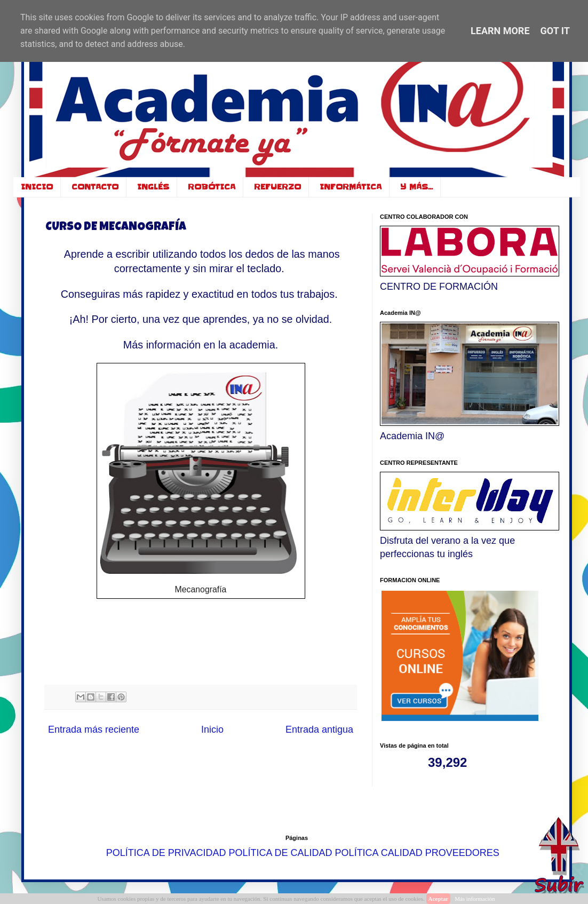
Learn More (500, 31)
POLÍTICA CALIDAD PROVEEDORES (417, 852)
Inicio (212, 729)
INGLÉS (153, 187)
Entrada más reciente (94, 729)
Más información (475, 899)
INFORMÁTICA (351, 187)
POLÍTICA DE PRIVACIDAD (166, 852)
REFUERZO (277, 187)
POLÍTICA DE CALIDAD (281, 852)
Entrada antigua (319, 729)
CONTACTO (95, 187)
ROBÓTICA (212, 187)
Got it (555, 31)
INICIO (37, 187)
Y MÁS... (416, 187)
